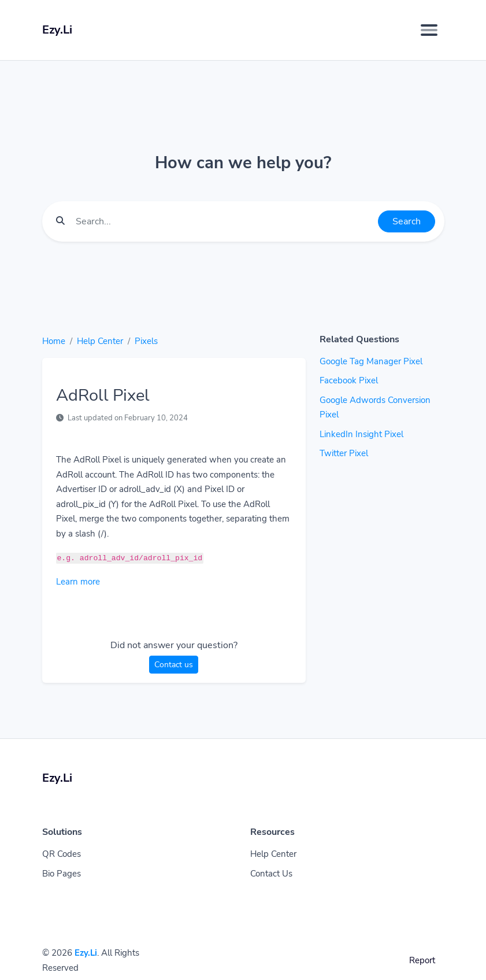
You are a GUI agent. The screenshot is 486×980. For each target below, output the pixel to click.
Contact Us (271, 874)
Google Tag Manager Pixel (371, 361)
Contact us (174, 665)
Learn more (78, 582)
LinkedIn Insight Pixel (361, 434)
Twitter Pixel (344, 453)
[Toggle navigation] (429, 30)
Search (407, 221)
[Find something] (224, 221)
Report (422, 960)
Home (54, 341)
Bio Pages (62, 874)
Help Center (100, 341)
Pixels (146, 341)
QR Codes (62, 854)
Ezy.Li (86, 953)
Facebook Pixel (349, 380)
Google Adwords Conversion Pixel (375, 408)
